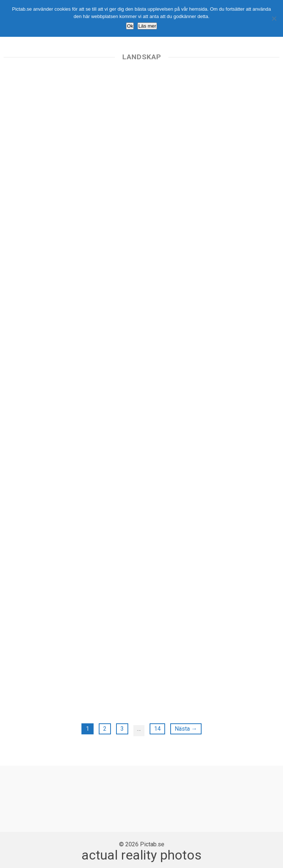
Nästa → (186, 729)
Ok (130, 26)
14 (157, 729)
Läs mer (147, 26)
